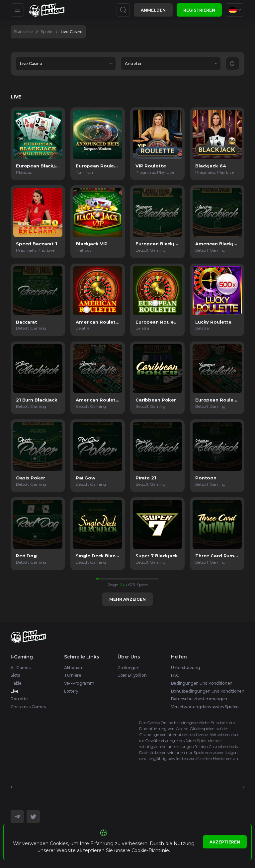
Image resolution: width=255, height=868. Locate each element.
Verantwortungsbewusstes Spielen (205, 707)
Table (16, 683)
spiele (47, 32)
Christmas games (28, 707)
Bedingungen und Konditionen (202, 683)
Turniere (73, 675)
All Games (21, 668)
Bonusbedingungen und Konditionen (208, 691)
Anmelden (153, 10)
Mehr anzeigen (127, 599)
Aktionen (73, 668)
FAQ (175, 675)
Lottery (71, 691)
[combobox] (235, 10)
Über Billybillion (132, 675)
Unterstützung (186, 668)
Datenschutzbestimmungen (199, 699)
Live (15, 691)
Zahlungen (128, 668)
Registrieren (199, 10)
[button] (66, 64)
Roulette (19, 699)
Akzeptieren (225, 842)
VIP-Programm (79, 683)
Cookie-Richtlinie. (151, 850)
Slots (15, 675)
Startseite (23, 32)
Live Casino (72, 32)
